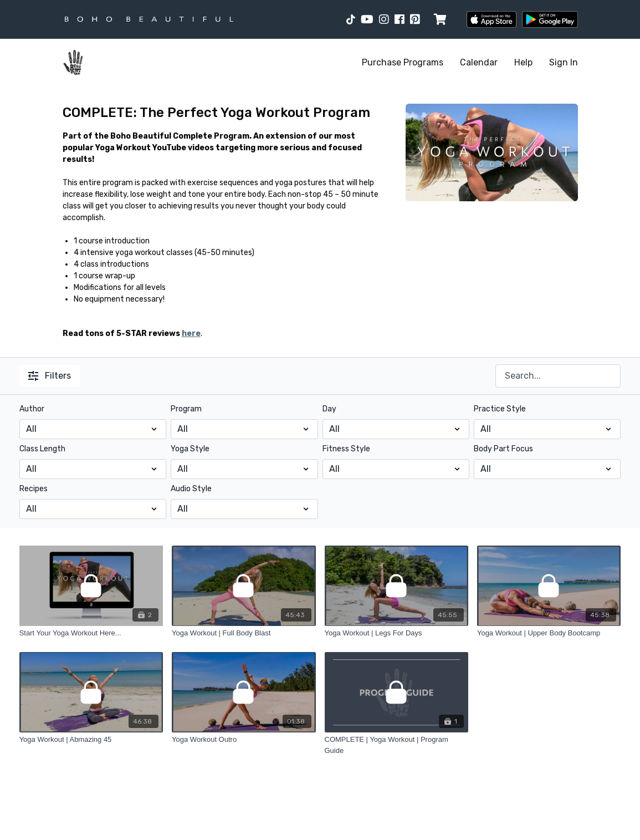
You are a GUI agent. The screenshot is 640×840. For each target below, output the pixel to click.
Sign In (564, 62)
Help (523, 62)
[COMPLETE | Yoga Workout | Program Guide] (396, 745)
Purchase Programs (403, 62)
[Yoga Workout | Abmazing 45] (91, 740)
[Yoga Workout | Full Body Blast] (244, 633)
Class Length (42, 449)
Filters (50, 376)
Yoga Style (190, 449)
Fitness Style (346, 449)
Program (186, 409)
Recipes (34, 489)
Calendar (479, 62)
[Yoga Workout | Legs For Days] (396, 633)
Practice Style (500, 409)
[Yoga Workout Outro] (244, 740)
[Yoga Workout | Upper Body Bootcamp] (549, 633)
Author (32, 409)
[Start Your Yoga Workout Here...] (91, 633)
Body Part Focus (503, 449)
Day (329, 409)
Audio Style (191, 489)
